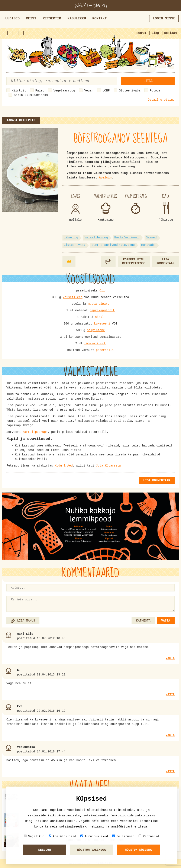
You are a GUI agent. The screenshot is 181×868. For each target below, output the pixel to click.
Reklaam (170, 33)
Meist (31, 19)
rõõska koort (95, 343)
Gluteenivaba (130, 91)
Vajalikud (34, 836)
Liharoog (71, 238)
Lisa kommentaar (165, 262)
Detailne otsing (161, 100)
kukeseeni (102, 324)
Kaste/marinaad (127, 238)
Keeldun (45, 850)
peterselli (105, 350)
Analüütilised (62, 836)
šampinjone (96, 330)
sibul (100, 317)
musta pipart (99, 304)
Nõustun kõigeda (138, 850)
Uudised (12, 19)
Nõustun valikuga (91, 850)
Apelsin (105, 178)
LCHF (106, 91)
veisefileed (72, 297)
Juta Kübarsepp (109, 466)
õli (102, 291)
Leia (148, 81)
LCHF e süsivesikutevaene (113, 245)
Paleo (40, 91)
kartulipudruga (35, 432)
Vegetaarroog (64, 91)
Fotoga (155, 91)
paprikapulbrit (102, 310)
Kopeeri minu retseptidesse (134, 262)
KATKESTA (143, 621)
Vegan (89, 91)
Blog (155, 33)
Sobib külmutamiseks (31, 95)
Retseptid (52, 19)
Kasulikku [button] (77, 19)
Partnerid (149, 836)
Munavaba (148, 245)
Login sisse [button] (164, 19)
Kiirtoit (19, 91)
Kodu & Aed (64, 466)
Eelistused (123, 836)
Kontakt (99, 19)
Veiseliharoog (96, 238)
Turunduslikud (94, 836)
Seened (151, 238)
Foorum (141, 33)
